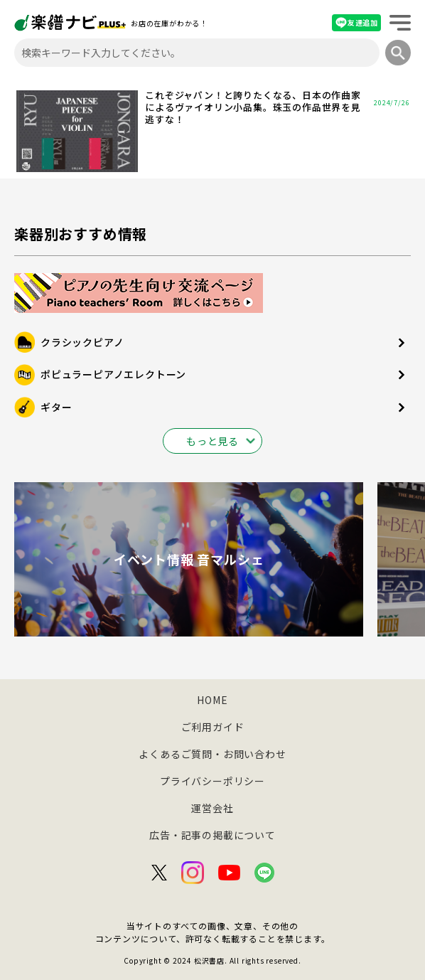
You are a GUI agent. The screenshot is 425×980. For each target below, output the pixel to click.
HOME (212, 700)
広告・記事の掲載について (212, 835)
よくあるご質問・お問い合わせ (212, 754)
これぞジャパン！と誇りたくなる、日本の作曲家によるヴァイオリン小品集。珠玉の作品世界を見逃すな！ (253, 107)
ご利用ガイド (213, 727)
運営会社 (212, 808)
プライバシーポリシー (212, 781)
